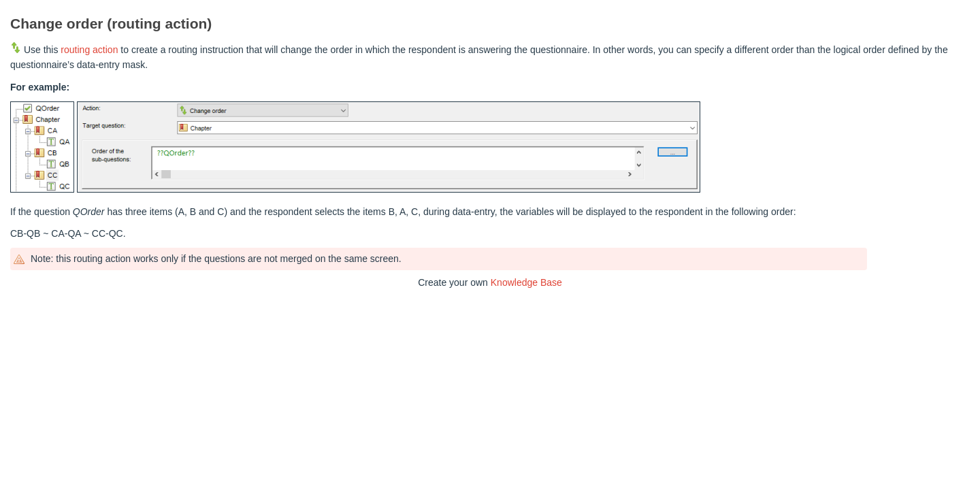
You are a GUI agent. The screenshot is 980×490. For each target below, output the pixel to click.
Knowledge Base (526, 282)
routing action (89, 50)
